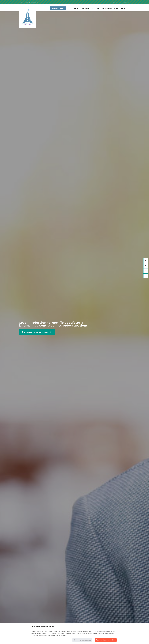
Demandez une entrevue (37, 332)
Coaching (86, 8)
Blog (116, 8)
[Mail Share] (146, 260)
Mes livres (58, 8)
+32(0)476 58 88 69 (31, 2)
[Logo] (33, 17)
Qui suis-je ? (76, 8)
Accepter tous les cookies (106, 640)
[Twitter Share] (146, 271)
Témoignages (107, 8)
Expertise (96, 8)
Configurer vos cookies (82, 640)
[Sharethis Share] (146, 276)
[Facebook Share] (146, 266)
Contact (123, 8)
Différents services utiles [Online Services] (121, 2)
